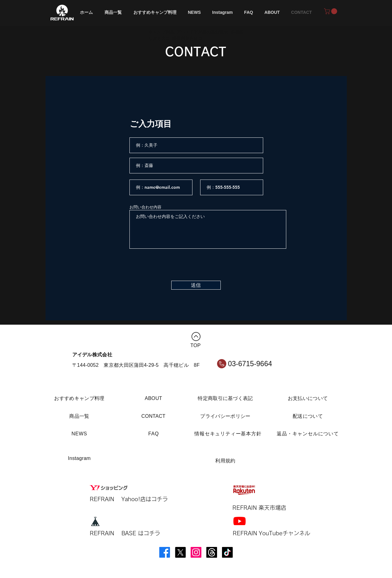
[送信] (196, 285)
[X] (180, 552)
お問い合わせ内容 (145, 207)
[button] (331, 11)
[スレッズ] (212, 552)
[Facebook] (165, 552)
